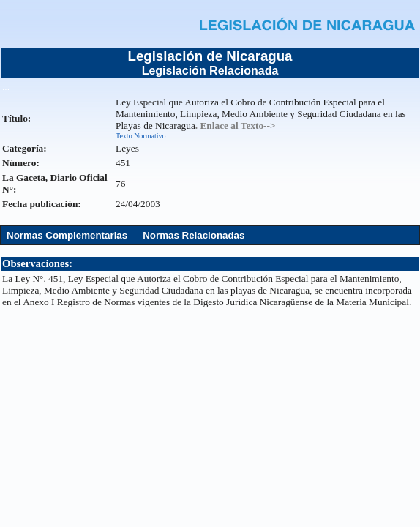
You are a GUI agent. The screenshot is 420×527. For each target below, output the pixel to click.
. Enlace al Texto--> (236, 126)
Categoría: (25, 148)
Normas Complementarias (67, 235)
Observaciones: (37, 263)
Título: (16, 118)
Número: (21, 163)
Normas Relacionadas (194, 235)
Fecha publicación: (42, 204)
